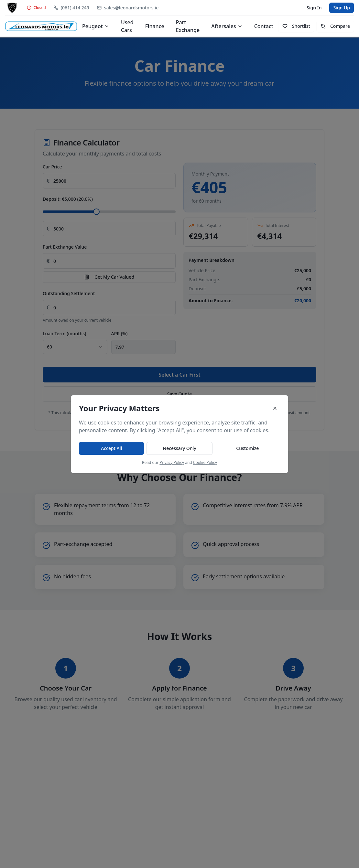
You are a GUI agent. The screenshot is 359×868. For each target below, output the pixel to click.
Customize (247, 448)
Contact (264, 26)
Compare (335, 26)
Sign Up (342, 8)
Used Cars (127, 26)
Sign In (314, 8)
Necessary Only (179, 448)
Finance (155, 26)
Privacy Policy (172, 462)
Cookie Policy (205, 462)
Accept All (111, 448)
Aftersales (227, 26)
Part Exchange (188, 26)
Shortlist (296, 26)
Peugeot (96, 26)
